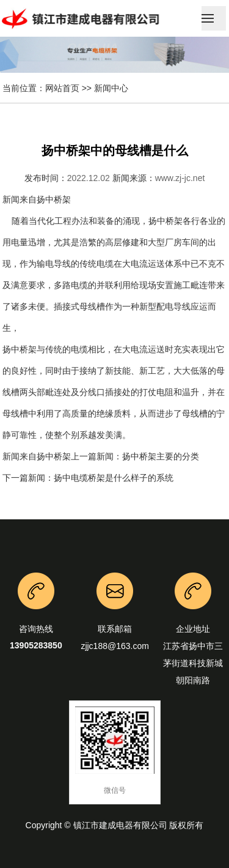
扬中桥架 (54, 199)
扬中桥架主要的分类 (161, 456)
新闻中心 (111, 88)
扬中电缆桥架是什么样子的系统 (114, 478)
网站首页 (62, 88)
